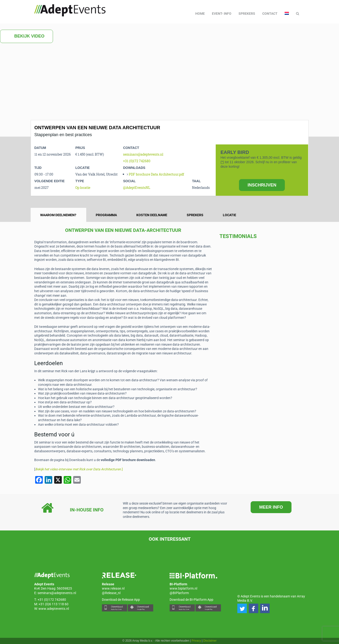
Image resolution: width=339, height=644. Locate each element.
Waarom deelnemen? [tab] (58, 215)
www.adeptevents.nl (54, 609)
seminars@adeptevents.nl (143, 154)
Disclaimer (210, 641)
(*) (222, 162)
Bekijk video (26, 36)
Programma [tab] (106, 215)
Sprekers (247, 14)
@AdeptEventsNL (137, 188)
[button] (242, 608)
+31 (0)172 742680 (137, 161)
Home (200, 14)
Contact (270, 14)
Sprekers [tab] (195, 215)
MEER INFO (271, 507)
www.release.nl (113, 588)
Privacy (196, 641)
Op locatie (83, 188)
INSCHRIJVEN (262, 185)
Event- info (222, 14)
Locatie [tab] (229, 215)
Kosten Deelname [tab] (152, 215)
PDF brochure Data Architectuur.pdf (156, 174)
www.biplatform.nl (183, 588)
